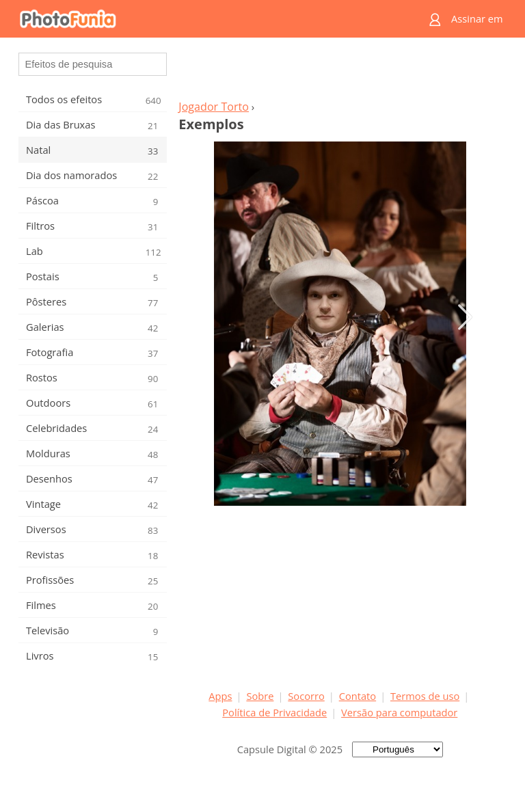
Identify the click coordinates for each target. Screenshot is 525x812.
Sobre (260, 696)
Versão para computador (399, 712)
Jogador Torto (214, 107)
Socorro (306, 696)
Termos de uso (425, 696)
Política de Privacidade (274, 712)
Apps (220, 696)
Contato (358, 696)
